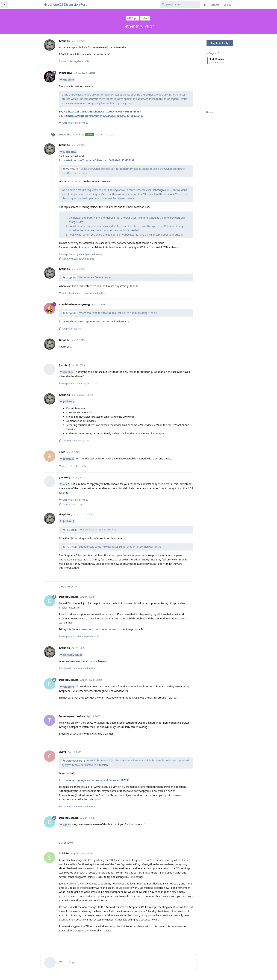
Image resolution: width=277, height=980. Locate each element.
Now (210, 112)
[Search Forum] (180, 5)
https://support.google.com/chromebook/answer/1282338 (94, 780)
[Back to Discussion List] (5, 5)
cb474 (67, 825)
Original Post (214, 53)
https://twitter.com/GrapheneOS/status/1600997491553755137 (106, 116)
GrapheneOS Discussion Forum (67, 4)
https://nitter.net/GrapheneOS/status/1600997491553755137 (104, 112)
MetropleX (70, 152)
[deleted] (69, 401)
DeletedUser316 (73, 655)
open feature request (129, 555)
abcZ (66, 484)
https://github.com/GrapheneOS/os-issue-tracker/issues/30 (95, 321)
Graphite (69, 80)
